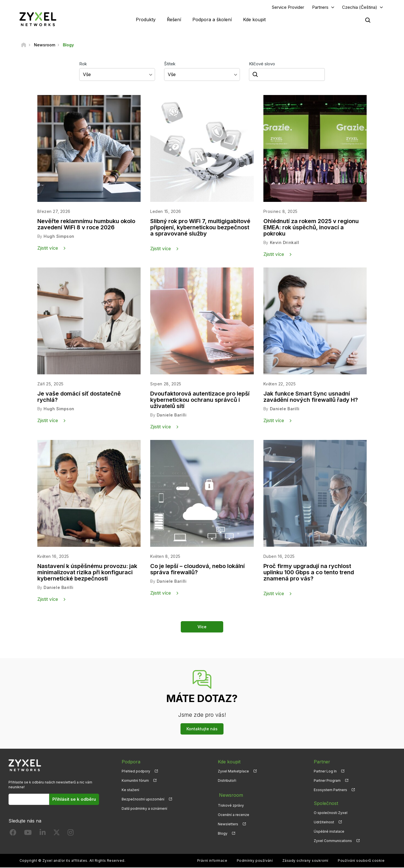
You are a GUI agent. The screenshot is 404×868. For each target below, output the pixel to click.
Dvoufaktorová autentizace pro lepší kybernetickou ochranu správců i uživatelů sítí (200, 400)
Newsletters (228, 822)
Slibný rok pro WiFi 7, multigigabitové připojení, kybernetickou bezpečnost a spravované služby (200, 228)
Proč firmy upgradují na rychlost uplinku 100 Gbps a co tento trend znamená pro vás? (309, 573)
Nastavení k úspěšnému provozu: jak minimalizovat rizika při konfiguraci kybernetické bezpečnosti (87, 573)
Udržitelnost (324, 822)
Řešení (174, 20)
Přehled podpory (136, 771)
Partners (320, 7)
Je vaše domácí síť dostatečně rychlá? (79, 397)
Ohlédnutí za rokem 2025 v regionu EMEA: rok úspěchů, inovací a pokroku (311, 228)
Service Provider (288, 7)
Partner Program (327, 781)
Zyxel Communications (333, 841)
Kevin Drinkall (284, 243)
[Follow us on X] (57, 834)
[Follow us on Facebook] (13, 834)
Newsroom (230, 794)
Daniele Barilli (172, 415)
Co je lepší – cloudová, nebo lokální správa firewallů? (197, 570)
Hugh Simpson (59, 237)
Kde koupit (254, 20)
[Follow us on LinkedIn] (43, 834)
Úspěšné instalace (329, 832)
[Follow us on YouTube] (28, 834)
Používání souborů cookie (361, 861)
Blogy (223, 832)
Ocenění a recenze (234, 813)
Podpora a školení (212, 20)
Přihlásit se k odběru (74, 799)
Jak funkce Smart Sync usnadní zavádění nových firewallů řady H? (311, 397)
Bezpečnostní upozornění (143, 799)
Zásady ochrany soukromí (305, 861)
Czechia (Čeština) (360, 7)
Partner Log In (325, 771)
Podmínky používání (255, 861)
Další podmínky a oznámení (144, 809)
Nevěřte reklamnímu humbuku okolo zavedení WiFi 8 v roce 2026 (86, 225)
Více (202, 627)
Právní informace (212, 861)
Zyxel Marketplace (233, 771)
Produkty (146, 20)
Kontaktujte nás (202, 729)
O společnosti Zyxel (331, 813)
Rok (83, 64)
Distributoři (227, 781)
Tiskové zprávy (231, 804)
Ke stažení (130, 790)
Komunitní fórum (135, 781)
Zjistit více (48, 249)
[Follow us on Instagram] (71, 834)
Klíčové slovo (262, 64)
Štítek (170, 64)
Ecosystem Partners (330, 790)
